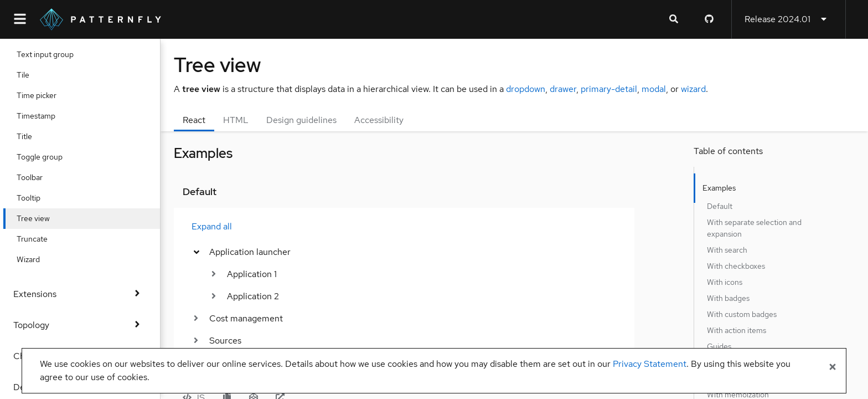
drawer (563, 89)
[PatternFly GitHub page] (709, 19)
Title (34, 136)
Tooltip (38, 198)
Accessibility (379, 120)
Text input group (55, 54)
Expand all (212, 226)
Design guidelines (301, 120)
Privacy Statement (650, 364)
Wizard (38, 259)
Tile (33, 75)
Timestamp (46, 116)
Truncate (42, 239)
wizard (693, 89)
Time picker (46, 95)
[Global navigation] (20, 19)
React (194, 120)
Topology (80, 325)
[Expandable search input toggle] (674, 19)
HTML (236, 120)
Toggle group (50, 157)
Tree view (43, 218)
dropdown (526, 89)
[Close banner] (833, 367)
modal (654, 89)
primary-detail (609, 89)
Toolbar (40, 177)
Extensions (80, 294)
